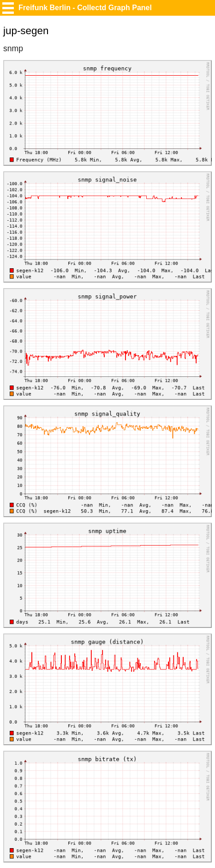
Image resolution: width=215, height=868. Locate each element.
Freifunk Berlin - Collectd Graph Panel (85, 8)
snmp (13, 48)
